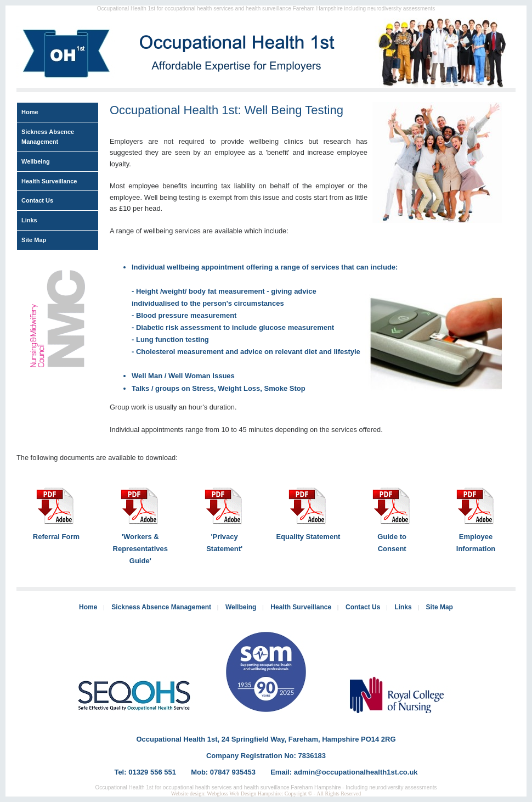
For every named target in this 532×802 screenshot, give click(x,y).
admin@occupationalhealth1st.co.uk (356, 772)
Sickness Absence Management (48, 137)
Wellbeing (36, 161)
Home (30, 112)
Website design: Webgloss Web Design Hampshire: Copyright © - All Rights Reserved (266, 793)
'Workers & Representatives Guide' (140, 549)
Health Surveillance (49, 181)
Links (29, 220)
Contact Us (37, 200)
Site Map (34, 240)
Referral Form (56, 537)
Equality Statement (308, 537)
